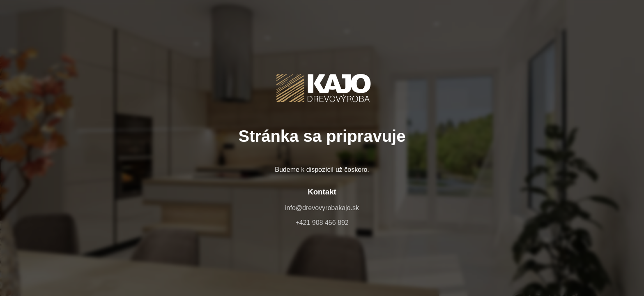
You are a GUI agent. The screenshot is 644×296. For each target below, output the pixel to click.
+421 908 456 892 (322, 223)
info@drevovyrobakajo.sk (322, 208)
